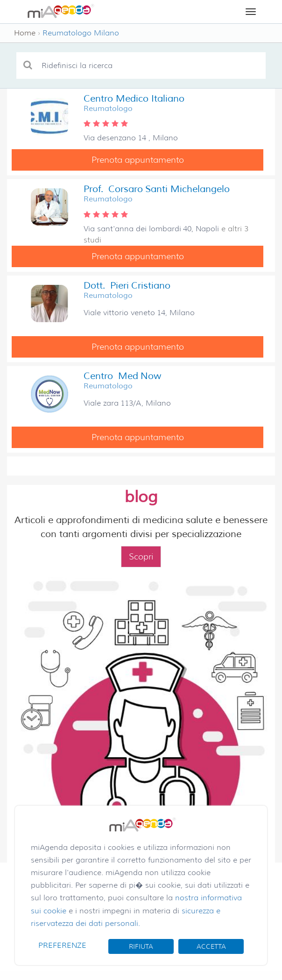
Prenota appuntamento (138, 160)
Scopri (141, 557)
